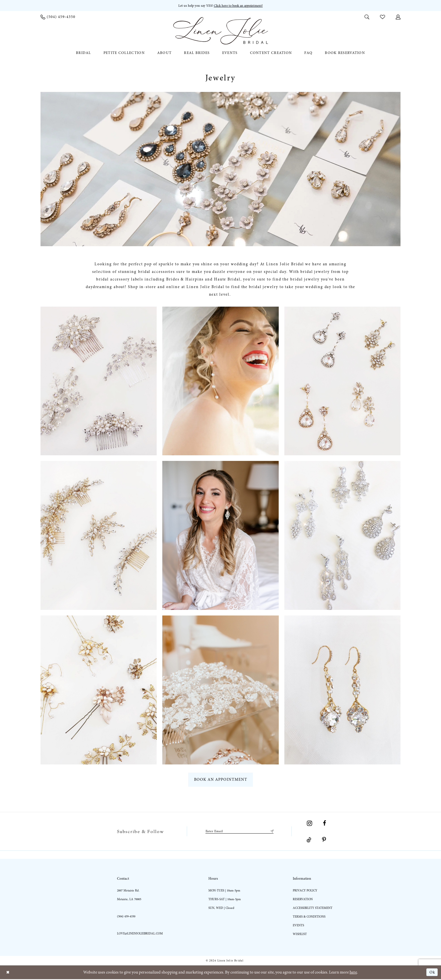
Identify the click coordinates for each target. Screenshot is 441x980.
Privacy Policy (305, 891)
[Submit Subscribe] (273, 832)
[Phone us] (58, 17)
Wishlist (300, 935)
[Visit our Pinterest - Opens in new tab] (324, 841)
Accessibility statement (313, 909)
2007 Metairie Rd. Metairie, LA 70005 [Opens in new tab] (129, 896)
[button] (398, 17)
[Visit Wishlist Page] (382, 17)
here (353, 973)
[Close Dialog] (8, 973)
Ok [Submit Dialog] (432, 973)
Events (298, 926)
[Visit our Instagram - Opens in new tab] (310, 824)
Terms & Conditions (309, 917)
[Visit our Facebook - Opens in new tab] (324, 824)
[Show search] (367, 17)
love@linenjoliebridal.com (140, 934)
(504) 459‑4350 (126, 917)
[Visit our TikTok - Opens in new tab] (309, 841)
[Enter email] (239, 832)
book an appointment (221, 780)
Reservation (303, 900)
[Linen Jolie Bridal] (221, 31)
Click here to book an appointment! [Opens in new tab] (239, 6)
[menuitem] (58, 17)
